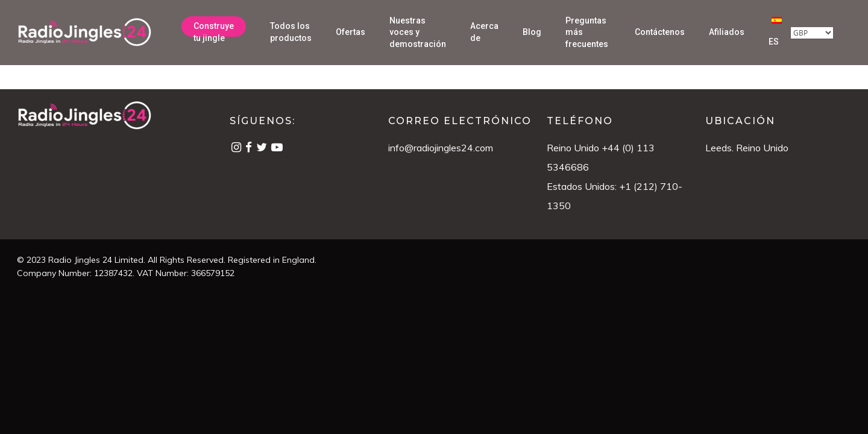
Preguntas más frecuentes (587, 32)
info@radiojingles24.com (441, 148)
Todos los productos (291, 32)
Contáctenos (660, 32)
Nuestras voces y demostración (418, 32)
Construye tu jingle (214, 32)
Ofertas (351, 32)
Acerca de (484, 32)
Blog (532, 32)
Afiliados (727, 32)
